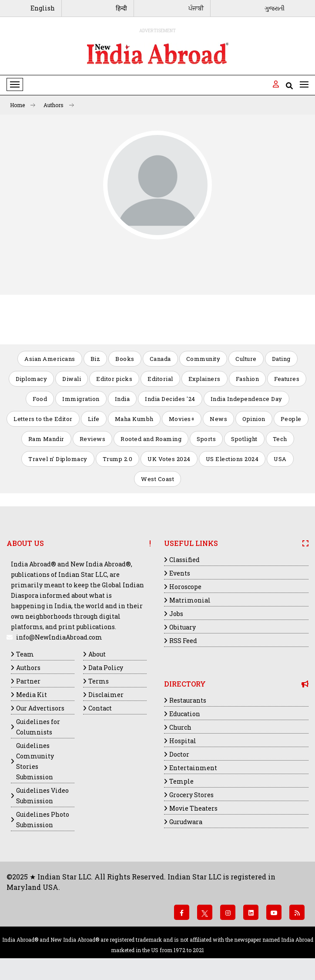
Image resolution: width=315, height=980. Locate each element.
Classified (184, 560)
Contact (100, 708)
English (43, 8)
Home (23, 105)
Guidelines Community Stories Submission (35, 761)
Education (185, 714)
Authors (59, 105)
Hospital (183, 741)
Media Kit (32, 695)
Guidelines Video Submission (42, 796)
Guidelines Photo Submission (43, 820)
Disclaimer (106, 695)
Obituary (183, 627)
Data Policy (106, 668)
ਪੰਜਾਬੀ (196, 8)
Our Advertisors (40, 708)
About (97, 654)
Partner (28, 681)
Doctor (179, 754)
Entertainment (193, 768)
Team (25, 654)
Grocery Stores (191, 795)
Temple (181, 781)
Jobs (176, 614)
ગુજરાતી (275, 8)
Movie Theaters (193, 808)
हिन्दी (121, 8)
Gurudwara (186, 822)
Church (180, 727)
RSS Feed (183, 641)
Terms (99, 681)
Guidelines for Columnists (38, 727)
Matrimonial (190, 600)
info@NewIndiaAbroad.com (59, 637)
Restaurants (188, 700)
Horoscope (185, 587)
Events (180, 573)
